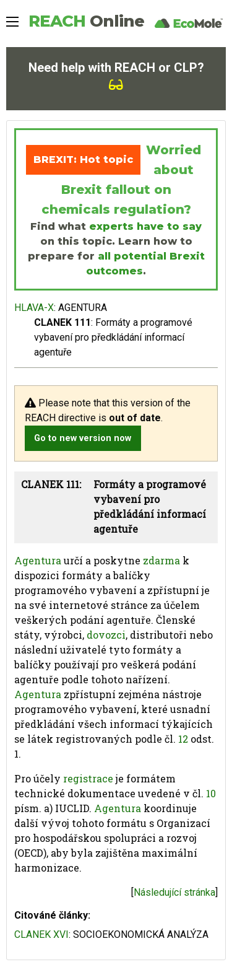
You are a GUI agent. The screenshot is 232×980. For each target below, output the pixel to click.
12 (183, 739)
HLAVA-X (34, 308)
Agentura (38, 560)
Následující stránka (174, 892)
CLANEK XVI (41, 934)
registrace (88, 778)
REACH (86, 21)
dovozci (106, 635)
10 (211, 793)
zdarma (161, 560)
